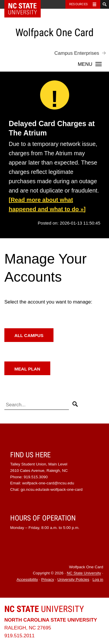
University (44, 609)
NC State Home (26, 4)
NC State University (84, 573)
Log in (98, 579)
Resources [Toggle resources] (78, 4)
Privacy (48, 579)
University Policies (73, 579)
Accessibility (27, 579)
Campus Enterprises (77, 53)
